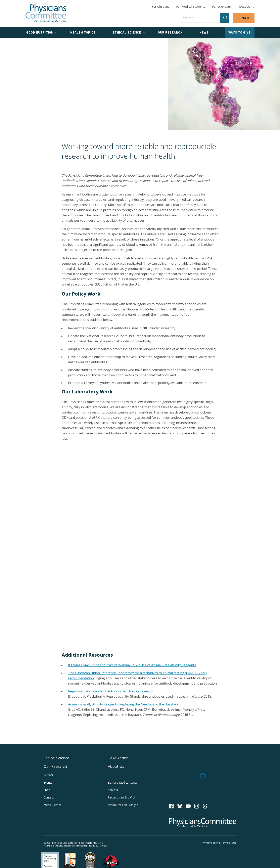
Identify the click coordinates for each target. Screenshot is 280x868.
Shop (47, 790)
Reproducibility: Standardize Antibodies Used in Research (111, 691)
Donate (244, 18)
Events (48, 783)
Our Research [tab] (172, 32)
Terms (229, 843)
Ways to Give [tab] (239, 32)
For (191, 6)
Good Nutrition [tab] (42, 32)
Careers (113, 790)
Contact (49, 797)
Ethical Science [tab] (129, 32)
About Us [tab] (246, 7)
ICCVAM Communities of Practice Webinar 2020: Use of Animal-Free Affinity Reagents (132, 665)
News (48, 775)
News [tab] (206, 32)
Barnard (123, 783)
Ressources (123, 805)
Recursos (121, 797)
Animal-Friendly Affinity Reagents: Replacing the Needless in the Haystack (123, 704)
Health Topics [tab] (85, 32)
